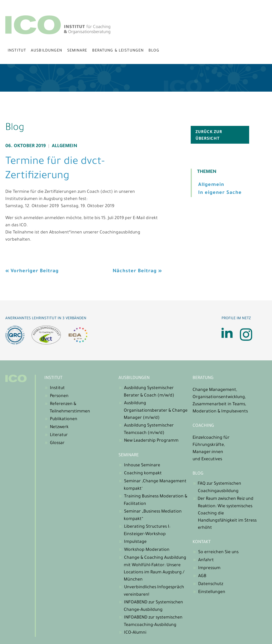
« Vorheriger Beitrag (32, 271)
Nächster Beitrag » (137, 271)
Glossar (57, 443)
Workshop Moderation (147, 550)
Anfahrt (206, 560)
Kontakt (202, 542)
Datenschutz (211, 584)
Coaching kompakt (143, 474)
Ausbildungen (47, 51)
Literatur (59, 435)
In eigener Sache (220, 193)
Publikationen (64, 419)
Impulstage (135, 542)
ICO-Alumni (135, 633)
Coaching (203, 426)
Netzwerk (59, 427)
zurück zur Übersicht (209, 136)
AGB (202, 576)
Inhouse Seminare (142, 466)
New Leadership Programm (151, 441)
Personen (59, 396)
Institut (17, 51)
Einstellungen (212, 592)
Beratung (203, 378)
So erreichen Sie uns (218, 552)
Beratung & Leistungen (118, 51)
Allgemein (65, 146)
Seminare (77, 51)
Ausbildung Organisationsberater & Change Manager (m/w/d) (156, 411)
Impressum (209, 568)
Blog (154, 51)
